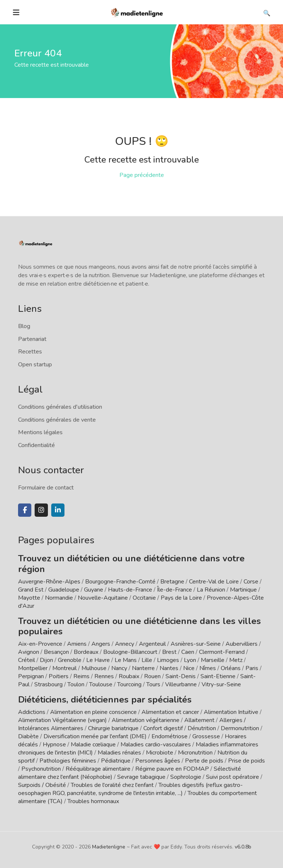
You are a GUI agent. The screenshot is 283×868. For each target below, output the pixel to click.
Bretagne (172, 582)
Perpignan (31, 676)
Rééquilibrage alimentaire (98, 769)
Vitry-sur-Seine (221, 684)
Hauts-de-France (130, 590)
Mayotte (29, 598)
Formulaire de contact (46, 488)
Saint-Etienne (218, 676)
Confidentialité (36, 445)
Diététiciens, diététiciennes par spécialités (105, 700)
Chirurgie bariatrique (113, 728)
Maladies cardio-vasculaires (156, 745)
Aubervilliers (242, 644)
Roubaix (129, 676)
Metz (236, 660)
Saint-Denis (181, 676)
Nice (189, 668)
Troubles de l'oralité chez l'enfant (112, 785)
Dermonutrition (241, 728)
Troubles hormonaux (93, 801)
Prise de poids (247, 761)
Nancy (119, 668)
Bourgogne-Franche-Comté (120, 582)
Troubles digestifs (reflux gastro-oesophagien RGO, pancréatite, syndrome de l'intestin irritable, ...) (130, 789)
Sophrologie (186, 777)
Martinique (243, 590)
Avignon (29, 652)
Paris (252, 668)
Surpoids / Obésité (42, 785)
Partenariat (32, 339)
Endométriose (170, 736)
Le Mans (126, 660)
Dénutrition (202, 728)
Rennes (104, 676)
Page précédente (142, 175)
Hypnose (54, 745)
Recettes (30, 352)
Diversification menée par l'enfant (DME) (96, 736)
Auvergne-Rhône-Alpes (49, 582)
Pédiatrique (116, 761)
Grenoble (70, 660)
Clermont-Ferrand (222, 652)
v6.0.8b (243, 847)
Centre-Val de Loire (214, 582)
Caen (188, 652)
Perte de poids (204, 761)
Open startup (35, 365)
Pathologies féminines (68, 761)
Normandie (59, 598)
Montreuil (64, 668)
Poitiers (59, 676)
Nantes (169, 668)
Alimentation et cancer (170, 712)
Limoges (168, 660)
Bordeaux (86, 652)
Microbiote (160, 753)
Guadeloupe (64, 590)
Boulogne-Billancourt (130, 652)
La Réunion (211, 590)
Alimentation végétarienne (146, 720)
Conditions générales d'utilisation (60, 407)
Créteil (27, 660)
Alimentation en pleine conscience (93, 712)
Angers (101, 644)
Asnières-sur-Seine (196, 644)
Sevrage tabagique (141, 777)
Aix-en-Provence (40, 644)
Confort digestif (163, 728)
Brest (169, 652)
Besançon (56, 652)
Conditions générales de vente (57, 420)
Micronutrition (195, 753)
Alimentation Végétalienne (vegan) (62, 720)
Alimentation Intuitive (231, 712)
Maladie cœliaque (93, 745)
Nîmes (208, 668)
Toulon (76, 684)
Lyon (190, 660)
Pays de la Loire (181, 598)
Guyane (94, 590)
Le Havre (98, 660)
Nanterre (143, 668)
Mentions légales (40, 432)
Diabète (28, 736)
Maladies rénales (119, 753)
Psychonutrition (41, 769)
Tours (153, 684)
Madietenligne (109, 847)
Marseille (213, 660)
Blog (24, 326)
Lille (147, 660)
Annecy (125, 644)
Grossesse (206, 736)
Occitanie (144, 598)
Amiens (77, 644)
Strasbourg (48, 684)
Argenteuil (152, 644)
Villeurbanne (181, 684)
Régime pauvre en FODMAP (172, 769)
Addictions (32, 712)
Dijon (46, 660)
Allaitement (199, 720)
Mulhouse (94, 668)
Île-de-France (174, 590)
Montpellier (33, 668)
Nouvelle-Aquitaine (103, 598)
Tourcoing (129, 684)
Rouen (152, 676)
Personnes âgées (158, 761)
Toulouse (101, 684)
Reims (81, 676)
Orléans (231, 668)
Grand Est (31, 590)
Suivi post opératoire (233, 777)
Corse (251, 582)
